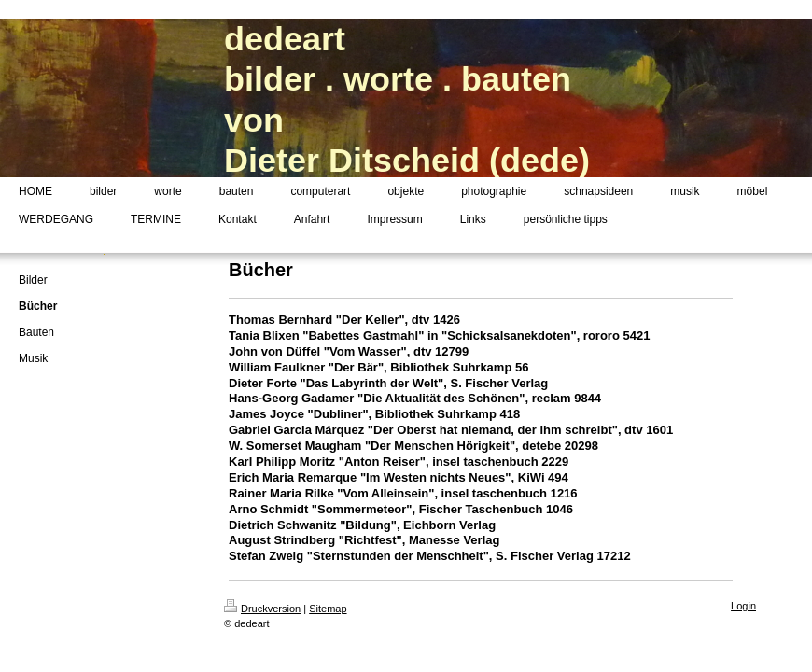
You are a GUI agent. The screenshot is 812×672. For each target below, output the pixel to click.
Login (743, 606)
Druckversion (262, 609)
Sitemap (328, 609)
